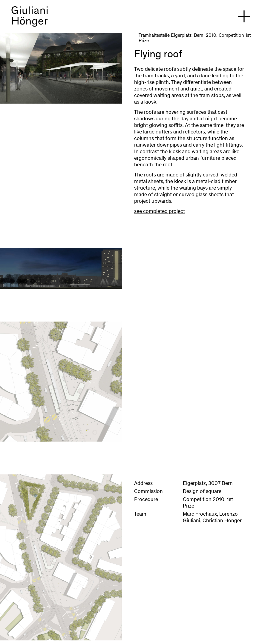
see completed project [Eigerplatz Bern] (160, 212)
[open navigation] (244, 16)
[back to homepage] (30, 19)
